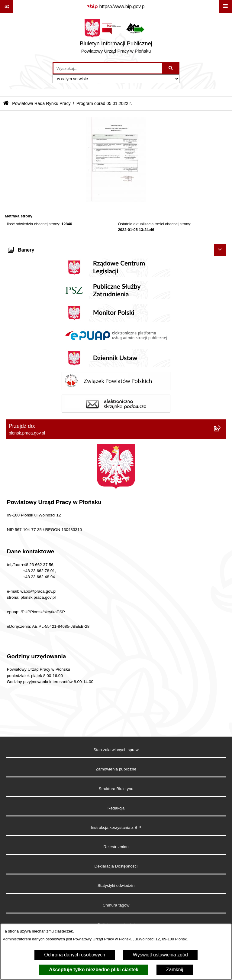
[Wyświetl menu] (225, 7)
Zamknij (175, 970)
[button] (116, 201)
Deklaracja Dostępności (116, 866)
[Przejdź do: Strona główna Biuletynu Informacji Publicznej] (6, 104)
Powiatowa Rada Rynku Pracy (41, 103)
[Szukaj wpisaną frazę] (171, 68)
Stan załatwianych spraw (116, 750)
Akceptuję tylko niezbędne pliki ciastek (94, 970)
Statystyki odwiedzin (116, 886)
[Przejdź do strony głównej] (116, 38)
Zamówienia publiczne (116, 769)
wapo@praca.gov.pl (38, 591)
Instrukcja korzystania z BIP (116, 827)
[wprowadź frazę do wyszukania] (108, 68)
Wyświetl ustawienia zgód (160, 955)
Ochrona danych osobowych (75, 955)
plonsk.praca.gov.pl (39, 597)
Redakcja (116, 808)
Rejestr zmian (116, 847)
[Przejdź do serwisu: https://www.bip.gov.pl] (116, 7)
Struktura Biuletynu (116, 789)
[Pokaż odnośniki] (7, 7)
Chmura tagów (116, 905)
